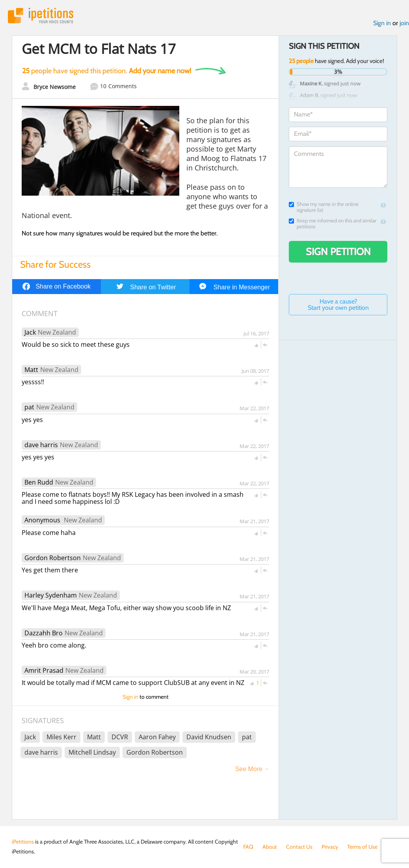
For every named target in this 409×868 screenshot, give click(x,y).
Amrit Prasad (44, 670)
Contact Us (299, 847)
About (270, 847)
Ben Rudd (39, 482)
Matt (31, 370)
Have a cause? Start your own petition (338, 304)
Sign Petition (338, 252)
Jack (30, 332)
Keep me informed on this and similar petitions (333, 224)
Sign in (382, 23)
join (404, 23)
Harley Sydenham (51, 595)
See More (249, 769)
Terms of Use (362, 847)
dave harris (41, 445)
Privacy (330, 847)
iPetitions (41, 16)
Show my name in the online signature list (324, 207)
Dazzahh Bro (44, 633)
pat (29, 407)
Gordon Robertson (53, 558)
